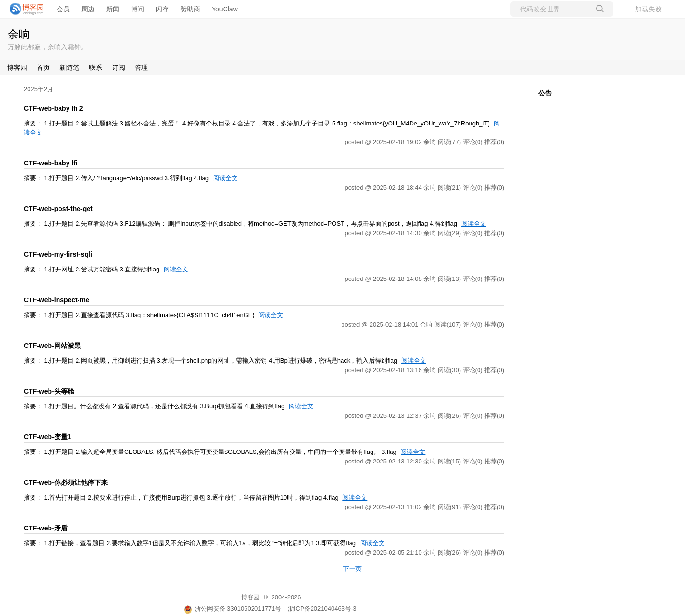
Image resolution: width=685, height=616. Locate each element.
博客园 (17, 67)
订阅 (118, 67)
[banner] (24, 9)
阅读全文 (225, 178)
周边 (88, 9)
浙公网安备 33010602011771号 (233, 609)
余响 (19, 34)
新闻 (113, 9)
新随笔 (69, 67)
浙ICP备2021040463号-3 (322, 609)
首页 (43, 67)
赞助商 (190, 9)
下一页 (352, 569)
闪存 (162, 9)
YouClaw (225, 9)
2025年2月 (39, 89)
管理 (141, 67)
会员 (63, 9)
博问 (137, 9)
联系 (96, 67)
